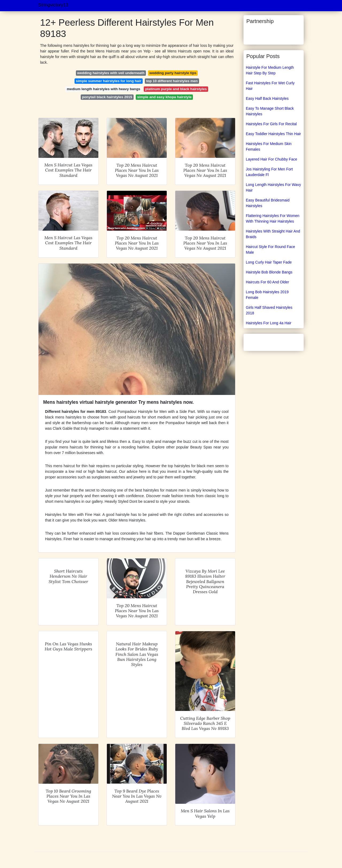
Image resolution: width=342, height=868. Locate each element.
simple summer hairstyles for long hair (109, 81)
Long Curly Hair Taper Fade (269, 262)
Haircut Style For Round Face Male (270, 250)
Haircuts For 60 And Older (267, 282)
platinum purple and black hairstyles (176, 89)
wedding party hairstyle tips (173, 73)
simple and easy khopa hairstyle (164, 97)
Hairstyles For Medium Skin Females (269, 146)
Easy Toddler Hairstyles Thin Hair (273, 134)
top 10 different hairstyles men (172, 81)
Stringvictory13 (53, 5)
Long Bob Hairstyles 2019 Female (267, 295)
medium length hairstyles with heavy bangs (104, 89)
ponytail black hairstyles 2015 (107, 97)
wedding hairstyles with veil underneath (111, 73)
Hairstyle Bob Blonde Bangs (269, 272)
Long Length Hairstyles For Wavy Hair (273, 187)
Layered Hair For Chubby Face (271, 159)
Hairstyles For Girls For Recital (271, 124)
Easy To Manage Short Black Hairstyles (270, 111)
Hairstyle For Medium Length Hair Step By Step (270, 70)
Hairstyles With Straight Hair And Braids (273, 234)
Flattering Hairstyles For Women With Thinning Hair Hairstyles (273, 218)
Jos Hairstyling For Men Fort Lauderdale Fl (269, 172)
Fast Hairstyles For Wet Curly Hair (270, 86)
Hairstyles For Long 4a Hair (269, 323)
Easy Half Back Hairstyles (267, 98)
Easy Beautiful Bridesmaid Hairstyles (268, 203)
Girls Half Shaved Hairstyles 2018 (269, 310)
